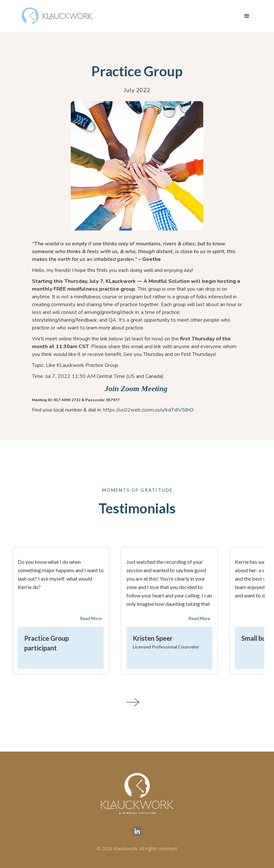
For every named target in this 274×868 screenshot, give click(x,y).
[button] (247, 16)
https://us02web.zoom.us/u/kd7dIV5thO (148, 410)
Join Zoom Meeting (137, 389)
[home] (58, 16)
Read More (91, 618)
